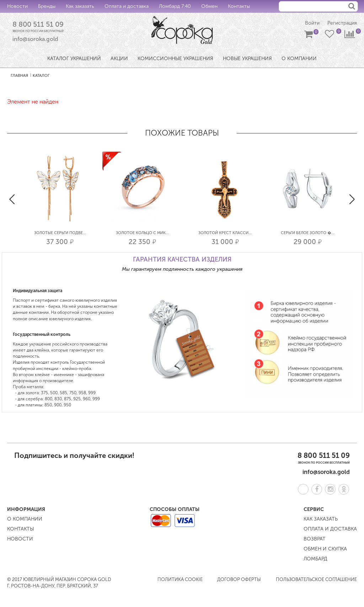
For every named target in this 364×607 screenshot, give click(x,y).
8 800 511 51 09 (38, 24)
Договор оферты (239, 579)
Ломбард (315, 559)
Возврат (315, 539)
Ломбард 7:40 (175, 6)
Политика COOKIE (180, 579)
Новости (17, 6)
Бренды (47, 6)
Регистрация (342, 23)
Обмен (209, 6)
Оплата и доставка (127, 6)
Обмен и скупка (325, 549)
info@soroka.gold (35, 39)
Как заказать (80, 6)
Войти (312, 23)
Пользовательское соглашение (316, 579)
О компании (25, 519)
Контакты (239, 6)
